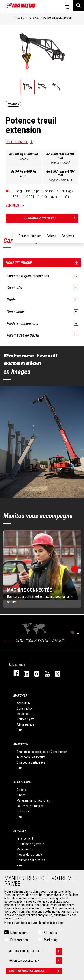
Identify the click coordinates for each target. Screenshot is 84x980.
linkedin (24, 673)
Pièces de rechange (29, 855)
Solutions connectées (31, 860)
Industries (23, 714)
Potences (23, 811)
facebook (14, 673)
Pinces (21, 795)
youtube (45, 673)
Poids (24, 176)
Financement (25, 838)
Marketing (51, 940)
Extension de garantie (30, 844)
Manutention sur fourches (33, 800)
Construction (25, 708)
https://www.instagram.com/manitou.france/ (34, 673)
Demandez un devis (52, 218)
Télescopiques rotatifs (31, 757)
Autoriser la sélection (35, 961)
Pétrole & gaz (25, 719)
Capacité (24, 159)
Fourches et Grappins (30, 806)
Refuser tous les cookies (35, 951)
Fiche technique (17, 142)
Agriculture (24, 703)
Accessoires (23, 782)
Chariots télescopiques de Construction (42, 752)
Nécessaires (19, 933)
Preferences (19, 940)
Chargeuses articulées (31, 762)
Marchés (20, 695)
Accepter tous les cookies (35, 971)
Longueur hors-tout (60, 180)
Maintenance (25, 849)
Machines (21, 744)
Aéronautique (25, 724)
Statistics (50, 933)
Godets (21, 790)
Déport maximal (60, 163)
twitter (55, 673)
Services (20, 831)
